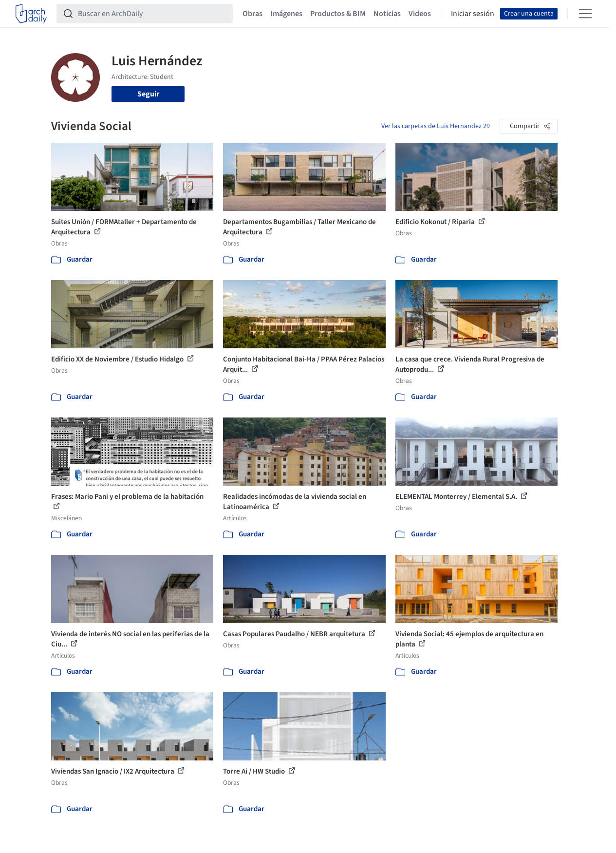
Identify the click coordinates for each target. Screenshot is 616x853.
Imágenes (286, 14)
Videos (420, 14)
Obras (252, 14)
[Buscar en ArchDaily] (152, 14)
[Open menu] (585, 14)
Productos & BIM (338, 14)
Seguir (148, 94)
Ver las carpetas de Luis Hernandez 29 (436, 126)
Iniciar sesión (473, 14)
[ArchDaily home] (31, 14)
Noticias (387, 14)
